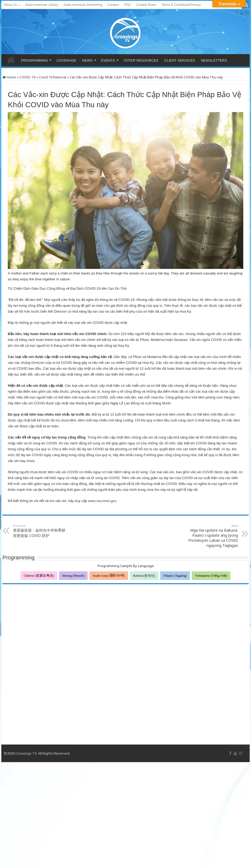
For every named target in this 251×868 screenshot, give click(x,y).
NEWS (87, 60)
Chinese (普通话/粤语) (39, 576)
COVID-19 (27, 77)
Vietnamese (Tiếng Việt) (211, 576)
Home (9, 77)
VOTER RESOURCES (141, 60)
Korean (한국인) (144, 576)
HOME (11, 60)
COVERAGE (66, 60)
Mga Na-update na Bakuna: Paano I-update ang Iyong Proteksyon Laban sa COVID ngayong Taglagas (211, 536)
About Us (11, 5)
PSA (128, 5)
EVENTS (108, 60)
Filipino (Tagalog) (175, 576)
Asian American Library (42, 5)
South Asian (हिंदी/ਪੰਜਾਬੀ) (109, 576)
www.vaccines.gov (102, 501)
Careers (113, 5)
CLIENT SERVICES (180, 60)
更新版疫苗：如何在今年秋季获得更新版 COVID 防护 (40, 531)
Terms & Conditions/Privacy (181, 5)
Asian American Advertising (83, 5)
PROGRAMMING (35, 60)
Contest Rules (146, 5)
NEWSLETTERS (214, 60)
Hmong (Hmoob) (73, 576)
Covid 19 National (52, 77)
